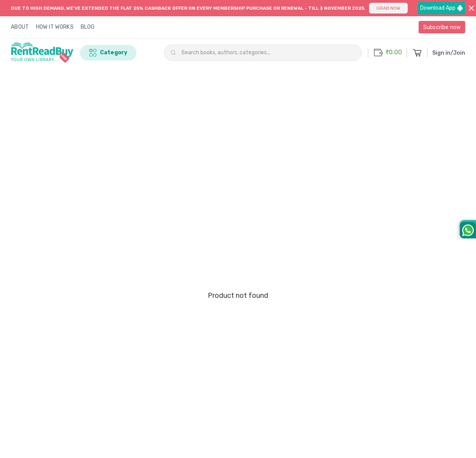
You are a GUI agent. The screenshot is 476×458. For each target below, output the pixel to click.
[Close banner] (472, 8)
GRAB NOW (388, 8)
